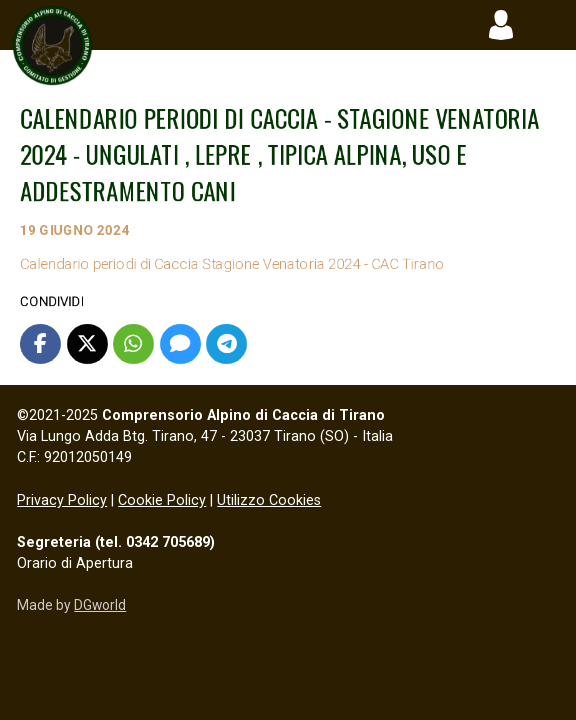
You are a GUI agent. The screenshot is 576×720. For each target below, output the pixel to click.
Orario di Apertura (75, 563)
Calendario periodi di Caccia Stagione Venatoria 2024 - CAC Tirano (276, 264)
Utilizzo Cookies (269, 500)
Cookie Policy (162, 500)
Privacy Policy (62, 500)
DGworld (100, 605)
